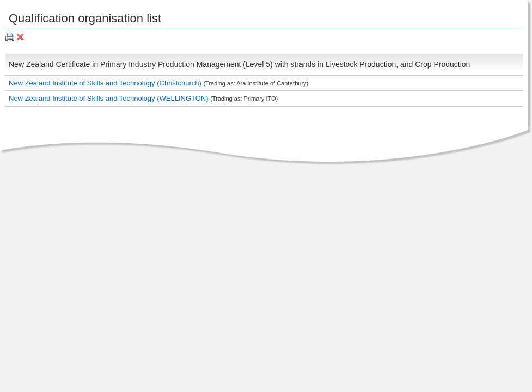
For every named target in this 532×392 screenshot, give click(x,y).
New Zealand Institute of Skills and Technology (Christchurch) (106, 83)
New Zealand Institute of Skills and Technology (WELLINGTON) (109, 98)
